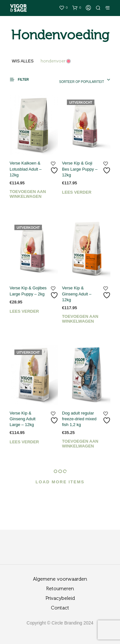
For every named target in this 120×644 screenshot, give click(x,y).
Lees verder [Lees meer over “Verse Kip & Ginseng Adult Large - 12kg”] (24, 442)
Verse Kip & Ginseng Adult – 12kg (77, 294)
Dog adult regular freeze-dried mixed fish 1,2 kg (79, 419)
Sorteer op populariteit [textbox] (82, 82)
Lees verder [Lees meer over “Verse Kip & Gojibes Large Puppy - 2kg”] (24, 311)
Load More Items (60, 482)
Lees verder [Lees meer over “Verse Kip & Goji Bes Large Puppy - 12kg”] (77, 192)
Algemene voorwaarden (60, 579)
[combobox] (80, 80)
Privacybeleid (60, 598)
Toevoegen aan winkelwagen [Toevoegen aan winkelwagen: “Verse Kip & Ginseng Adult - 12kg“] (80, 319)
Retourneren (60, 589)
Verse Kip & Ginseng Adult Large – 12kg (23, 419)
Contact (60, 608)
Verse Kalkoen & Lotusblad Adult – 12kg (26, 169)
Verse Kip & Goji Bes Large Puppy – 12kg (80, 169)
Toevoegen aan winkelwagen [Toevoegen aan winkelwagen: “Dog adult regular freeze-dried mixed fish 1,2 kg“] (80, 444)
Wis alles (23, 61)
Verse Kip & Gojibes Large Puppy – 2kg (28, 291)
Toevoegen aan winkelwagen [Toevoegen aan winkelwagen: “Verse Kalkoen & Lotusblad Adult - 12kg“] (28, 194)
